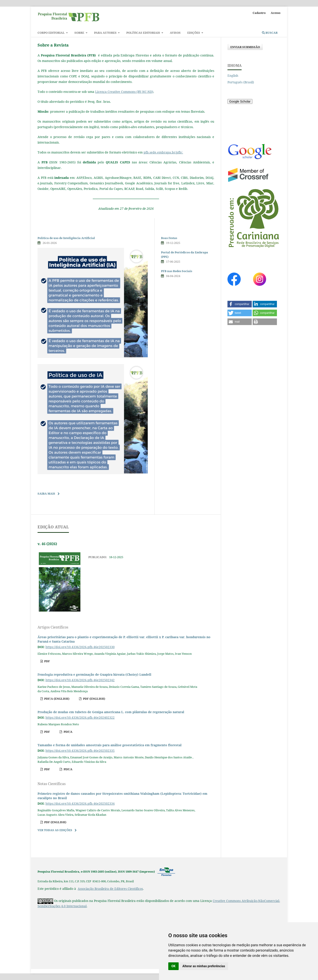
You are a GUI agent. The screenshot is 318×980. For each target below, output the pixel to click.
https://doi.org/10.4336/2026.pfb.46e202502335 (80, 751)
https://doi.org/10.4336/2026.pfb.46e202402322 (80, 717)
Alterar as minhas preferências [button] (204, 966)
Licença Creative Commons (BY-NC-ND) (124, 92)
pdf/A (68, 732)
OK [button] (173, 966)
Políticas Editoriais (144, 33)
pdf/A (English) (56, 699)
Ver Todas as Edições (55, 830)
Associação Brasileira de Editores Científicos (110, 889)
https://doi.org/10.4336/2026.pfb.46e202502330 (80, 647)
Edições (194, 33)
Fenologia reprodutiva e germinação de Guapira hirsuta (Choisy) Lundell (94, 674)
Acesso (276, 13)
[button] (240, 304)
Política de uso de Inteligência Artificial (66, 238)
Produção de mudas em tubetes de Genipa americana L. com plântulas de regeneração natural (111, 712)
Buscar (270, 33)
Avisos (175, 33)
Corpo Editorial (51, 33)
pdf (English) (94, 699)
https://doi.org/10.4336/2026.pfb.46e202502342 (80, 680)
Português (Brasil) (241, 82)
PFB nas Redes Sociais (177, 271)
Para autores (106, 33)
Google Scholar (240, 101)
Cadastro (259, 13)
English (233, 76)
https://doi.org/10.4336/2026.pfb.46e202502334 (80, 803)
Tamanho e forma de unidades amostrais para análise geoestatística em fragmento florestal (110, 745)
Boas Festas (169, 238)
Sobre (80, 33)
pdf (47, 661)
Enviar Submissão (245, 47)
